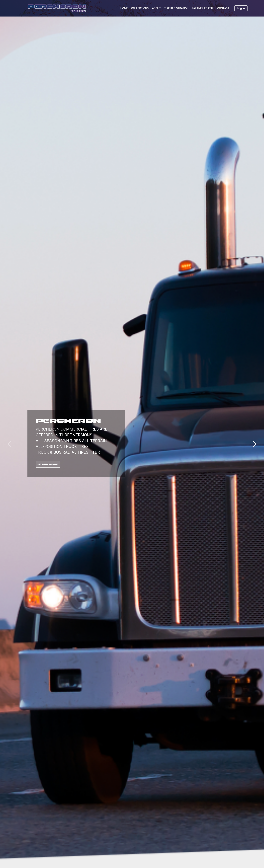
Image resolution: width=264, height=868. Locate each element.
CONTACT (223, 8)
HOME (124, 8)
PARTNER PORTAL (203, 8)
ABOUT (156, 8)
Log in (241, 8)
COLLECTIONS (140, 8)
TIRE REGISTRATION (176, 8)
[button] (254, 444)
